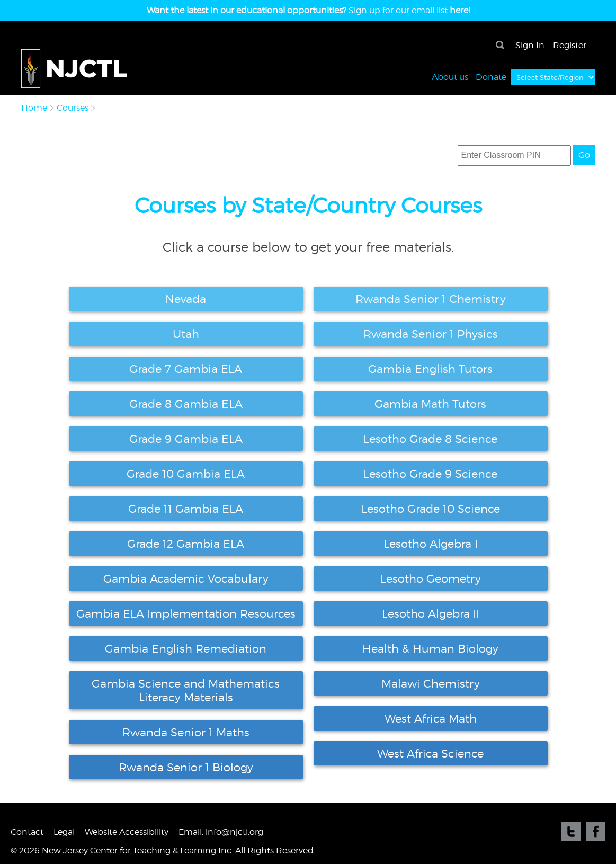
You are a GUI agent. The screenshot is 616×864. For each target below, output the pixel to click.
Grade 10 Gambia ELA (186, 474)
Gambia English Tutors (430, 369)
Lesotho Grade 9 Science (430, 474)
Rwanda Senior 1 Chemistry (431, 299)
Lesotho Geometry (431, 578)
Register (570, 45)
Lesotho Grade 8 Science (430, 439)
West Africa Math (431, 718)
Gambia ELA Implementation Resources (186, 613)
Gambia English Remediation (186, 648)
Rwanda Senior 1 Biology (186, 767)
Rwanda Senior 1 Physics (431, 334)
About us (450, 77)
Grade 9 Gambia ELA (186, 439)
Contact (27, 832)
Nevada (186, 299)
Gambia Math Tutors (430, 404)
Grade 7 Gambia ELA (186, 369)
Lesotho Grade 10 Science (431, 509)
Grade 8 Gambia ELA (186, 404)
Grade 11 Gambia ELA (186, 509)
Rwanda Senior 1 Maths (186, 732)
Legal (64, 832)
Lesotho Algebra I (431, 544)
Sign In (530, 45)
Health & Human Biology (430, 648)
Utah (186, 334)
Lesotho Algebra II (431, 613)
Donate (491, 77)
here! (460, 10)
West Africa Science (430, 753)
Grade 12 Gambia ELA (186, 544)
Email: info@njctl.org (221, 832)
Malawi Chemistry (431, 683)
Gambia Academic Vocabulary (186, 578)
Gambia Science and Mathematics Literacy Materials (186, 690)
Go (584, 155)
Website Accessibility (127, 832)
